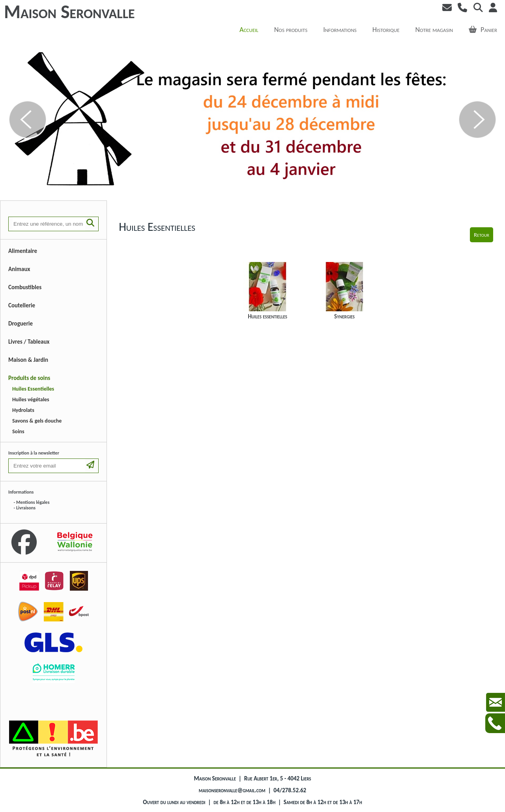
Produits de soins (29, 378)
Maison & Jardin (28, 360)
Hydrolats (23, 410)
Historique (386, 30)
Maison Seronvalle (69, 12)
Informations (340, 30)
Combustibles (25, 287)
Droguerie (21, 324)
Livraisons (26, 508)
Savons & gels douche (37, 421)
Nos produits (291, 30)
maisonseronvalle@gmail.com (232, 790)
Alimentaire (23, 251)
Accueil (249, 30)
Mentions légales (33, 502)
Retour (482, 235)
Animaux (19, 269)
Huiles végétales (31, 399)
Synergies (345, 291)
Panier (483, 30)
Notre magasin (434, 30)
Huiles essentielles (268, 291)
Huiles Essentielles (33, 389)
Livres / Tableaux (29, 342)
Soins (18, 431)
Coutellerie (22, 305)
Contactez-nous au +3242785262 (495, 723)
